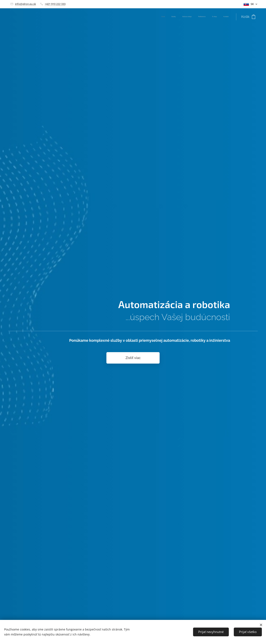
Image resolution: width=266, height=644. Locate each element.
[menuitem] (196, 17)
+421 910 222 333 (55, 4)
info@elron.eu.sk (25, 4)
